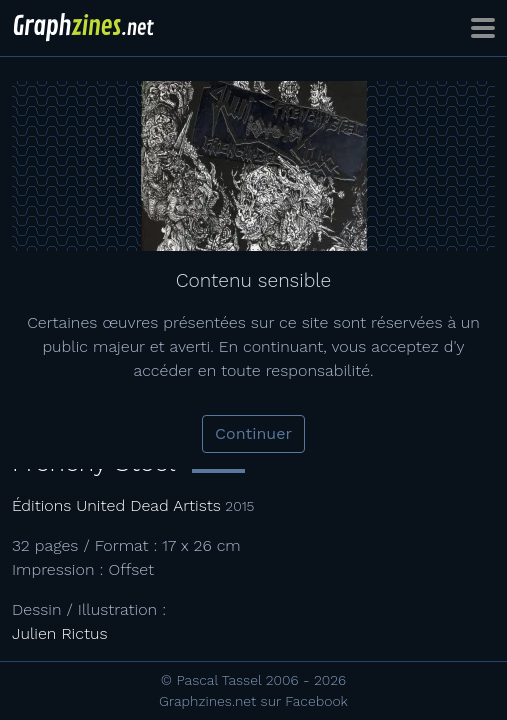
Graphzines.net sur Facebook (253, 701)
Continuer (253, 433)
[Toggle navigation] (483, 28)
